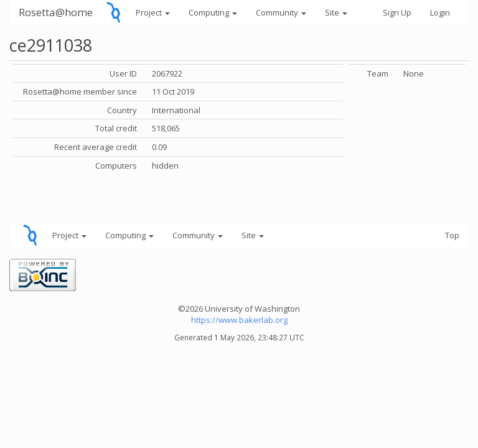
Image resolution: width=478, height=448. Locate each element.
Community (281, 12)
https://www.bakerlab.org (239, 320)
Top (452, 235)
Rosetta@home (56, 12)
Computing (213, 12)
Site (336, 12)
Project (153, 12)
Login (440, 12)
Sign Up (397, 12)
